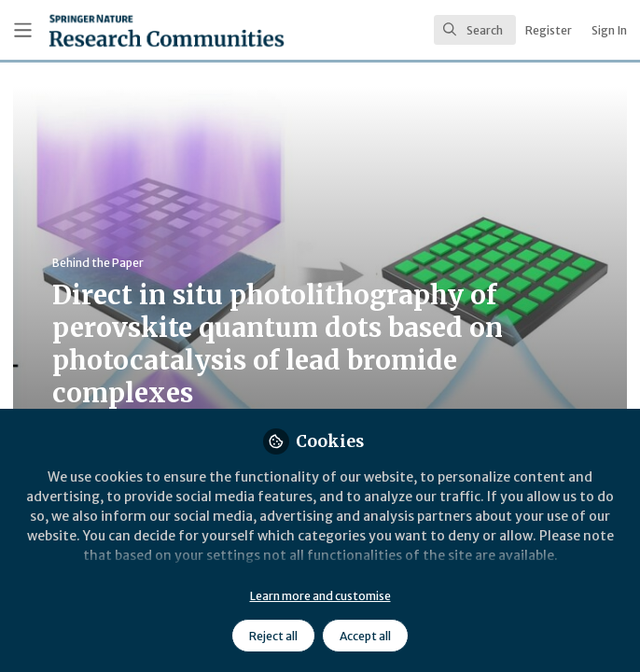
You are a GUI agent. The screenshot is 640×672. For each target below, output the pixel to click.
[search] (475, 30)
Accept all (365, 636)
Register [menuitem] (549, 30)
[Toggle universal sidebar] (23, 30)
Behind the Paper (98, 263)
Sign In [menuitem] (609, 30)
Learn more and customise (320, 596)
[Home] (124, 30)
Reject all (273, 636)
